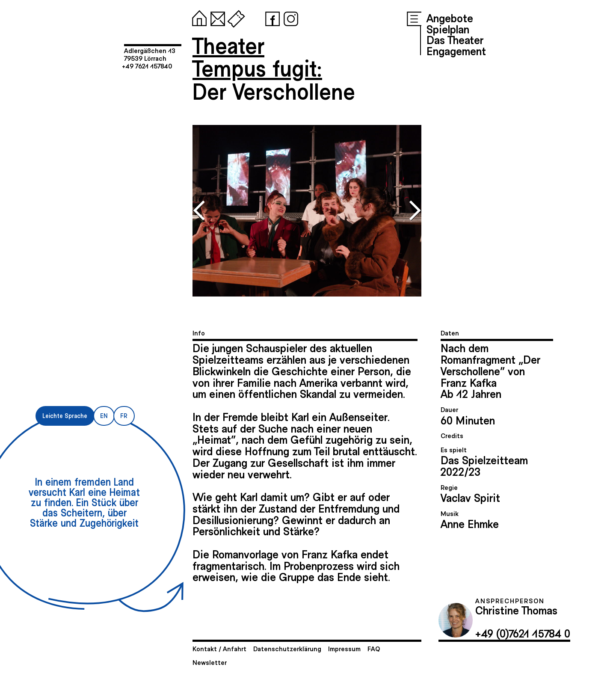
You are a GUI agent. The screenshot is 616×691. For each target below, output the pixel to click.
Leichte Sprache (65, 416)
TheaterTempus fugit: (257, 56)
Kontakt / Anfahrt (219, 648)
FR (124, 416)
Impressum (344, 648)
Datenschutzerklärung (287, 648)
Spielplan (448, 29)
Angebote (450, 18)
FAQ (374, 648)
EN (104, 416)
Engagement (456, 50)
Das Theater (455, 39)
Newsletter (210, 662)
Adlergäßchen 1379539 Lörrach (150, 54)
